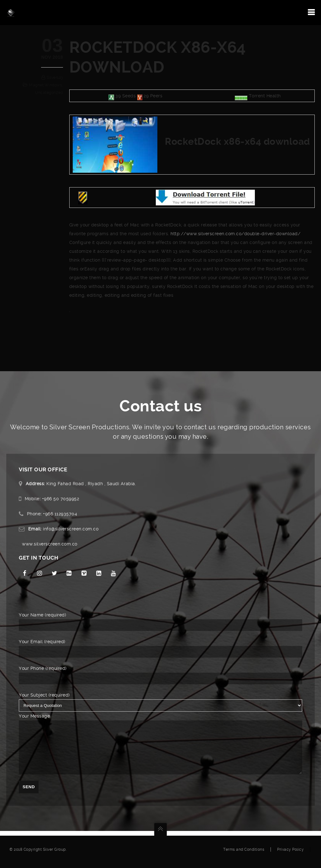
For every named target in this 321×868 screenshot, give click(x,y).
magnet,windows (46, 85)
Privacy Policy (290, 854)
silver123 (55, 78)
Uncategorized (49, 93)
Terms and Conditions (244, 854)
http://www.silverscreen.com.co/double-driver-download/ (235, 234)
